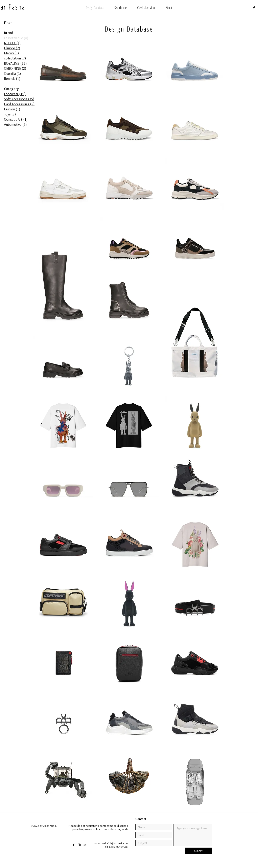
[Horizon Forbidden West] (129, 782)
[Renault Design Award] (195, 782)
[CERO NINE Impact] (129, 723)
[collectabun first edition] (129, 604)
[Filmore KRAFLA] (64, 128)
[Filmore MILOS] (194, 69)
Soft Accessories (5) (19, 99)
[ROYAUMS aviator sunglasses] (129, 485)
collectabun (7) (15, 58)
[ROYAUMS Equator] (195, 604)
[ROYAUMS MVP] (64, 544)
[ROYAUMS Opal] (64, 723)
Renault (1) (12, 79)
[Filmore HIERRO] (195, 188)
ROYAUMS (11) (15, 63)
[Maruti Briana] (63, 278)
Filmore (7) (12, 48)
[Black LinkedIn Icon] (85, 845)
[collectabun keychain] (129, 366)
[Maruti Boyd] (129, 247)
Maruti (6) (11, 53)
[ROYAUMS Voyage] (129, 663)
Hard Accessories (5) (19, 104)
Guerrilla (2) (13, 74)
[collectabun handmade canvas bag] (195, 336)
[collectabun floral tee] (195, 544)
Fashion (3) (12, 109)
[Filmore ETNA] (63, 188)
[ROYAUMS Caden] (195, 663)
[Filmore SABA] (129, 188)
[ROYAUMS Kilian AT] (129, 544)
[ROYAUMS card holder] (63, 663)
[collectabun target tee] (129, 425)
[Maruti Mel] (195, 247)
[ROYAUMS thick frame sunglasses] (63, 485)
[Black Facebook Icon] (254, 8)
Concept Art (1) (16, 119)
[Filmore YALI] (129, 69)
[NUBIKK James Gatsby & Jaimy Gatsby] (63, 69)
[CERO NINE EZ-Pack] (63, 604)
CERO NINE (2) (15, 69)
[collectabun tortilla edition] (195, 425)
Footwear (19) (15, 94)
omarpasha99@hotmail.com (111, 843)
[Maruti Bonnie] (129, 307)
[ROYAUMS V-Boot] (195, 485)
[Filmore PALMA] (129, 128)
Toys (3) (10, 114)
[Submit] (198, 851)
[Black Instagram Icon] (79, 845)
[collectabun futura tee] (63, 425)
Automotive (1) (15, 125)
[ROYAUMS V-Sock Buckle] (195, 723)
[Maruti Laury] (63, 366)
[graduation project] (63, 782)
